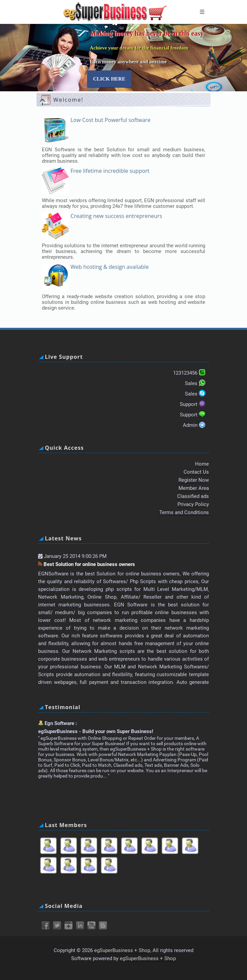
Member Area (194, 488)
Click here (109, 79)
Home (202, 464)
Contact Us (196, 472)
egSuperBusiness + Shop (122, 950)
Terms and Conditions (184, 512)
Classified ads (193, 496)
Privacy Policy (193, 504)
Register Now (194, 480)
